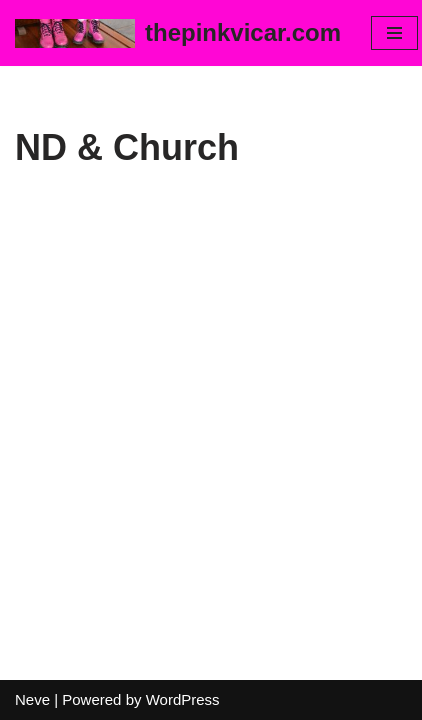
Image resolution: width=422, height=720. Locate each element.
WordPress (183, 699)
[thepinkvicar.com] (178, 33)
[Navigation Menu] (394, 33)
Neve (32, 699)
